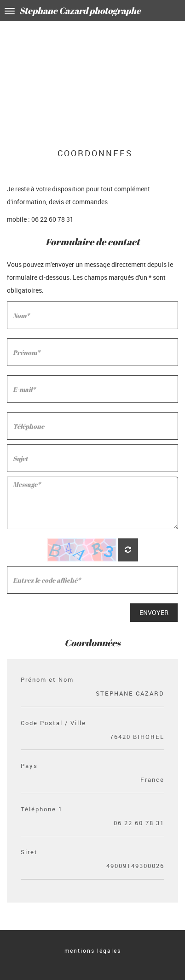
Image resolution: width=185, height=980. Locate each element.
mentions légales (93, 950)
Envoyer (154, 612)
